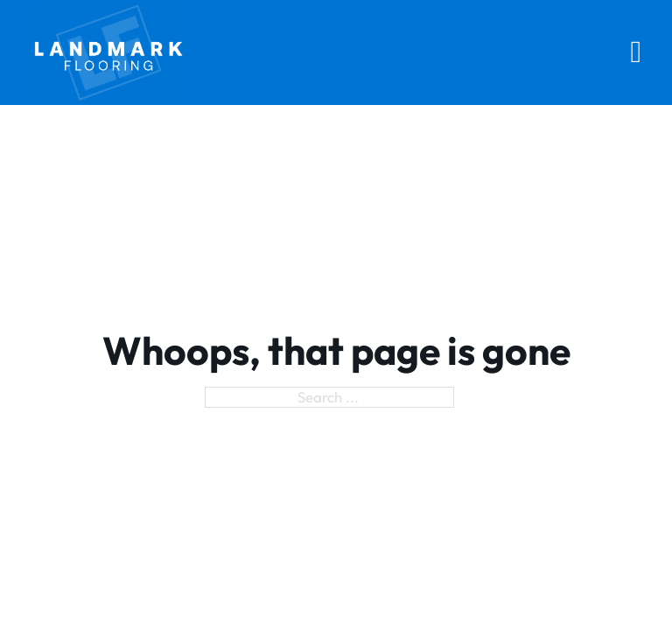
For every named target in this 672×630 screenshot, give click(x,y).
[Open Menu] (637, 52)
